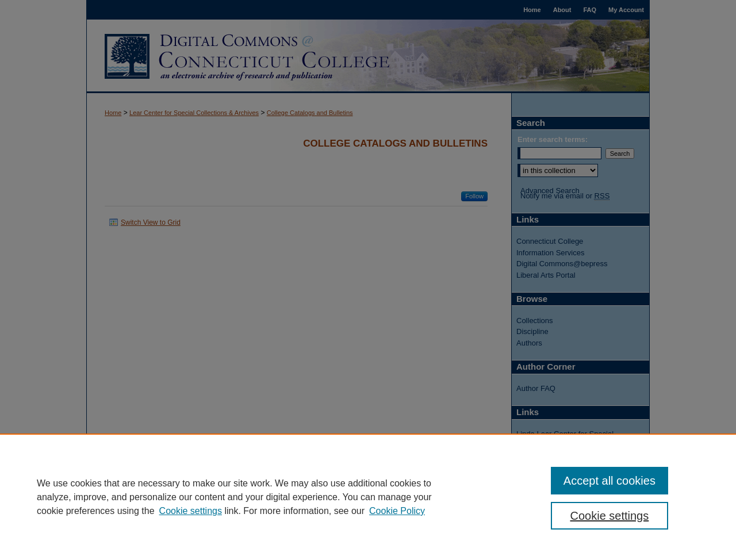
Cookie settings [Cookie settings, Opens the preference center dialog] (610, 516)
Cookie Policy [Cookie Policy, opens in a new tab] (397, 511)
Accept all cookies (609, 481)
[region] (368, 497)
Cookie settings (191, 511)
